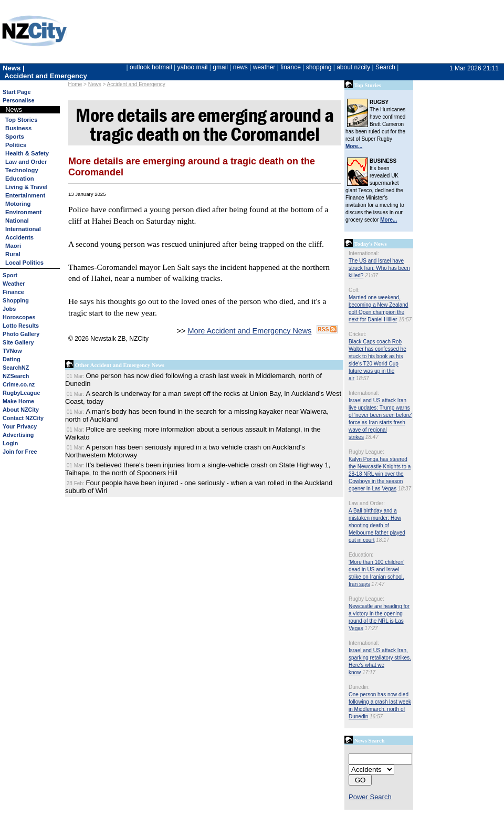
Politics (16, 145)
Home (75, 84)
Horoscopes (19, 317)
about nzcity (353, 67)
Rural (13, 254)
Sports (15, 137)
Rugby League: (366, 452)
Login (10, 443)
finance (291, 67)
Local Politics (24, 263)
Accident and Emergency (136, 84)
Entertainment (25, 195)
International (23, 229)
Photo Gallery (21, 334)
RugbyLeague (21, 393)
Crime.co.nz (19, 384)
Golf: (354, 290)
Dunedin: (359, 687)
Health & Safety (27, 153)
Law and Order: (367, 503)
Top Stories (21, 120)
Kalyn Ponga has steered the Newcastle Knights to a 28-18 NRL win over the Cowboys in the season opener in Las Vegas (380, 474)
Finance (13, 292)
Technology (22, 170)
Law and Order (26, 162)
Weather (14, 284)
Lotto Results (21, 326)
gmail (220, 67)
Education (20, 179)
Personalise (19, 100)
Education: (361, 555)
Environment (23, 212)
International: (364, 253)
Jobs (9, 309)
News (95, 84)
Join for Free (20, 452)
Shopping (16, 300)
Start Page (17, 92)
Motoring (18, 204)
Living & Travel (27, 187)
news (240, 67)
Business (18, 128)
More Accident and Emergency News (249, 331)
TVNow (12, 351)
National (17, 221)
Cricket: (358, 334)
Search (385, 67)
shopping (319, 67)
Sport (10, 275)
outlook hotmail (151, 67)
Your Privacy (20, 426)
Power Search (370, 797)
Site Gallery (18, 342)
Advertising (18, 435)
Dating (12, 359)
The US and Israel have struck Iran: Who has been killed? (379, 268)
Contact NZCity (23, 418)
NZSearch (16, 376)
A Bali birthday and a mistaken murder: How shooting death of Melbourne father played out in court (377, 525)
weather (264, 67)
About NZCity (21, 410)
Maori (13, 246)
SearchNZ (16, 368)
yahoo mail (193, 67)
